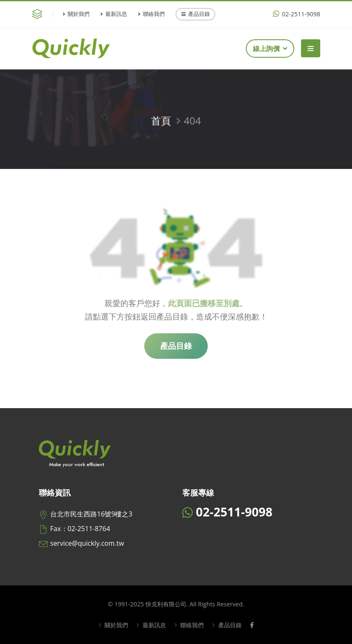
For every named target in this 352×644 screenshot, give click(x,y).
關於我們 (76, 14)
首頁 (161, 123)
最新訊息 (114, 14)
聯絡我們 (151, 14)
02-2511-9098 (297, 14)
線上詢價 (270, 49)
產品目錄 (196, 14)
